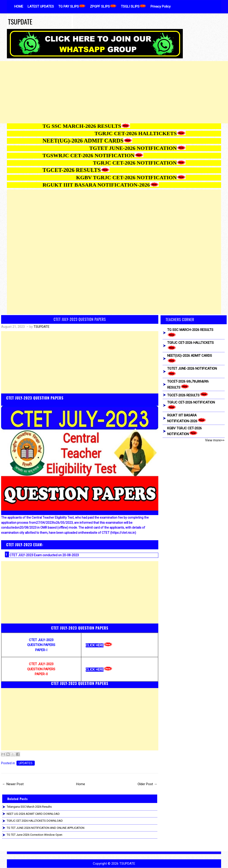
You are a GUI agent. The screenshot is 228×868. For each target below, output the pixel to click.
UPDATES (26, 763)
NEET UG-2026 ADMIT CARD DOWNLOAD (33, 814)
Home (81, 784)
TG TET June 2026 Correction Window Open (35, 835)
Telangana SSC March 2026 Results (29, 807)
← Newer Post (13, 784)
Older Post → (147, 784)
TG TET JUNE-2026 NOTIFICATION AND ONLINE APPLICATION (46, 828)
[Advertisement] (114, 92)
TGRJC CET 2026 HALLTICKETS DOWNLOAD (35, 821)
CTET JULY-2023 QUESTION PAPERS (80, 319)
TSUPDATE (20, 22)
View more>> (215, 440)
